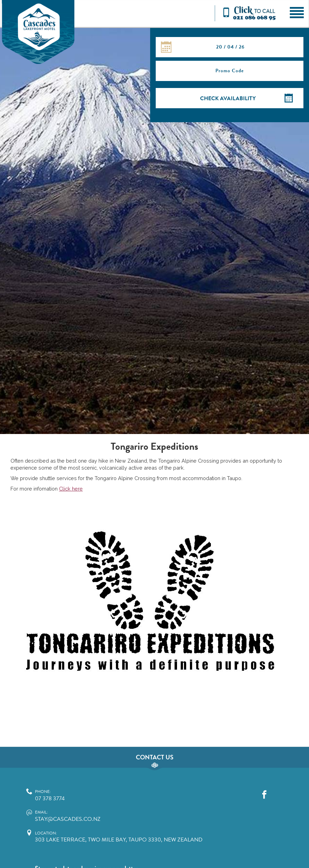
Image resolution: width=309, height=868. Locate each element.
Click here (71, 489)
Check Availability (228, 98)
